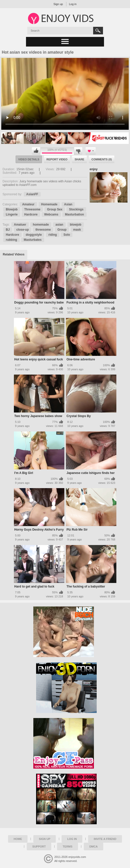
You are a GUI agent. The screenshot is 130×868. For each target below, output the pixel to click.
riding (53, 235)
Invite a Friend (105, 839)
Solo (67, 235)
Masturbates (33, 240)
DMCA (94, 847)
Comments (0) (102, 159)
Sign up (58, 4)
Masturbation (74, 214)
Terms (68, 847)
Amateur (28, 204)
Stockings (76, 209)
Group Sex (55, 209)
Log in (73, 4)
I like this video (36, 151)
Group (62, 230)
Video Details (29, 159)
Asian (68, 204)
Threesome (32, 209)
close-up (23, 230)
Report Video (57, 159)
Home (18, 839)
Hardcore (31, 214)
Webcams (51, 214)
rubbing (11, 240)
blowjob (76, 225)
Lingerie (12, 214)
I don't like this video (78, 151)
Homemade (49, 204)
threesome (43, 230)
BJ (8, 230)
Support (39, 847)
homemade (41, 225)
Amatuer (20, 225)
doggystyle (34, 235)
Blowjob (12, 209)
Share (79, 159)
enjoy (94, 169)
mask (77, 230)
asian (59, 225)
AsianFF (32, 194)
